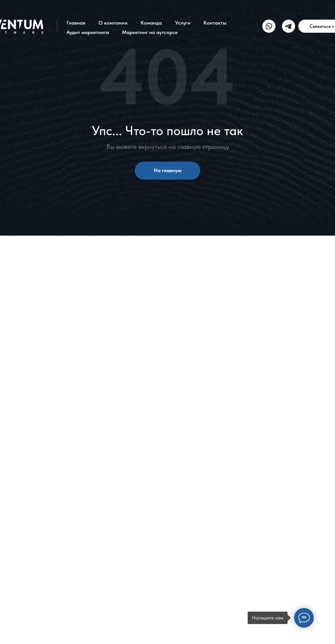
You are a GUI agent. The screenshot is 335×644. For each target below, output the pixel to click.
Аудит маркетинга (88, 32)
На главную (168, 170)
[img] (269, 26)
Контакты (215, 23)
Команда (151, 23)
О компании (113, 23)
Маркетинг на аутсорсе (150, 32)
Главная (76, 23)
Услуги (183, 23)
